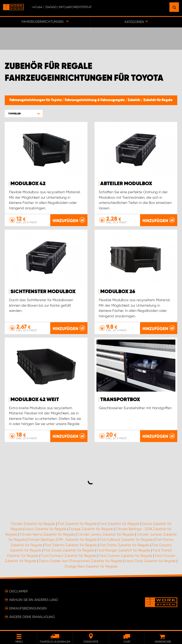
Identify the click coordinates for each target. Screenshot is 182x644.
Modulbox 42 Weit (35, 400)
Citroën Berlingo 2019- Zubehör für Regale (63, 540)
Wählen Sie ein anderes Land (34, 600)
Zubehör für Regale (158, 100)
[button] (24, 114)
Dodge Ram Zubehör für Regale (91, 567)
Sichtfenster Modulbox (43, 292)
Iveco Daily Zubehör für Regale (150, 561)
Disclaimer (18, 591)
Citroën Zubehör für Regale (33, 524)
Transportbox (120, 400)
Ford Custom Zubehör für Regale (125, 556)
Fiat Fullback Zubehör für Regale (126, 540)
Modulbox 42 (28, 184)
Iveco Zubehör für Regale (46, 529)
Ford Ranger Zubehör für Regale (123, 550)
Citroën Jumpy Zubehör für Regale (106, 535)
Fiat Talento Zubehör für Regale (71, 545)
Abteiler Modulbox (126, 184)
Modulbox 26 (118, 292)
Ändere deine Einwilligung (32, 617)
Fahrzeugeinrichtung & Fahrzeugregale (95, 100)
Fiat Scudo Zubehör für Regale (69, 550)
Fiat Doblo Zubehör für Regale (124, 545)
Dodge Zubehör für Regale (91, 529)
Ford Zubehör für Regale (119, 524)
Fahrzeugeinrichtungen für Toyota (36, 100)
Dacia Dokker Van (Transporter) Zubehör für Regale (81, 561)
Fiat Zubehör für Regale (77, 524)
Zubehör (134, 100)
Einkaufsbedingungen (28, 608)
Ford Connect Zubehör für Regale (68, 556)
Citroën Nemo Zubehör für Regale (47, 535)
